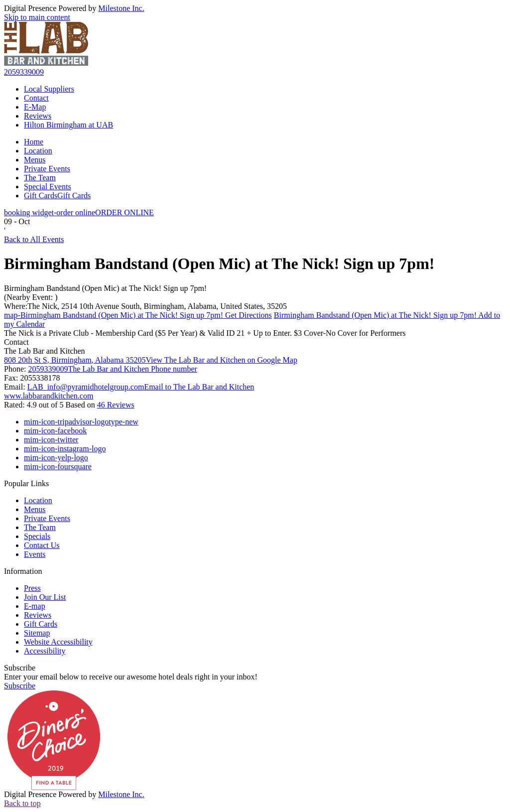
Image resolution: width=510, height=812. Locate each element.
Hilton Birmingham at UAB (68, 125)
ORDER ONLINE (79, 212)
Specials (37, 536)
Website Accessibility (58, 642)
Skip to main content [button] (37, 17)
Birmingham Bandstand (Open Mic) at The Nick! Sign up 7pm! (105, 288)
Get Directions (138, 315)
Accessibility (45, 651)
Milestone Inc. (121, 8)
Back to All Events (34, 239)
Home (34, 142)
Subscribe (20, 668)
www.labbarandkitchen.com (49, 396)
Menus (35, 160)
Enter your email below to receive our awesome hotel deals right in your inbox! (131, 677)
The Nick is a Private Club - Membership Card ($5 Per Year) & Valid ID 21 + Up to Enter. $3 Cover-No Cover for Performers (205, 333)
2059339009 (24, 72)
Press (32, 588)
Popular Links (26, 483)
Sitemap (37, 633)
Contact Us (42, 545)
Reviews (38, 116)
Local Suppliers (49, 89)
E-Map (35, 107)
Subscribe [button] (20, 686)
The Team (40, 178)
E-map (35, 606)
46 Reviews (116, 405)
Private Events (47, 169)
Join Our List (45, 597)
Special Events (48, 187)
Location (38, 151)
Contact (36, 98)
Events (35, 554)
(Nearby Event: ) (31, 297)
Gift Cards (57, 196)
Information (23, 571)
